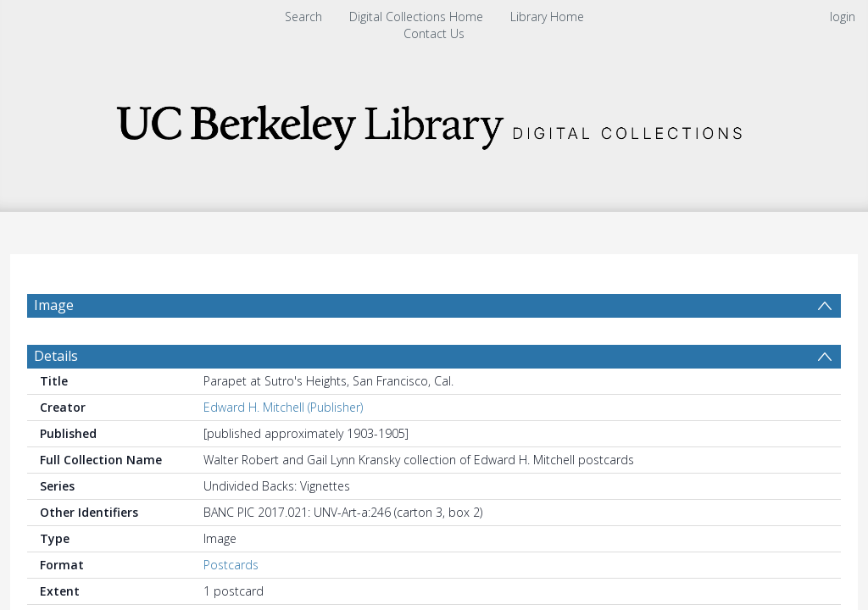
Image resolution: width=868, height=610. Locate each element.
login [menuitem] (843, 17)
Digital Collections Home (416, 17)
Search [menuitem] (303, 17)
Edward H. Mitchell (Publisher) (283, 448)
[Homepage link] (434, 122)
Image (54, 305)
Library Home (547, 17)
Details (56, 396)
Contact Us (434, 33)
